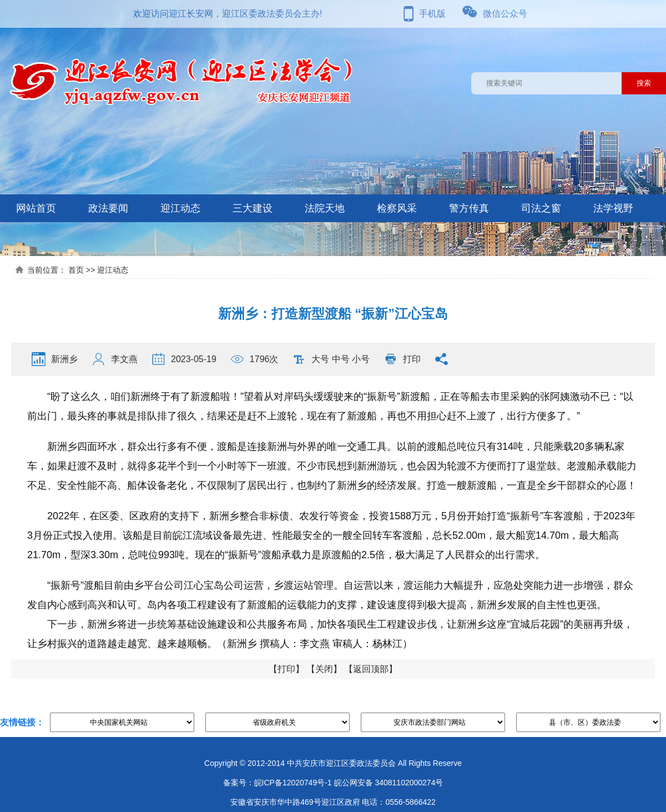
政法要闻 (108, 208)
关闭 (324, 669)
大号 (320, 359)
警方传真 (469, 208)
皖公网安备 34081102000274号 (389, 783)
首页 (76, 270)
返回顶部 (371, 669)
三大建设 (253, 208)
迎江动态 (180, 208)
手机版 (432, 14)
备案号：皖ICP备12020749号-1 (277, 783)
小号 (361, 359)
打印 (412, 359)
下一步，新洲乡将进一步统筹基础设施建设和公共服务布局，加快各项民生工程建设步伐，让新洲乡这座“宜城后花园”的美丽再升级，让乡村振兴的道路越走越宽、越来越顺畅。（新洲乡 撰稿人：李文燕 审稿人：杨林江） (330, 634)
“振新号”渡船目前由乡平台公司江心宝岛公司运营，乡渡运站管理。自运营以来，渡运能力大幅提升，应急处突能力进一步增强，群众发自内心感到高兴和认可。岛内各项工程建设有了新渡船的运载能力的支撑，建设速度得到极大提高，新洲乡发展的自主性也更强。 (330, 595)
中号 (341, 359)
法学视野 (613, 208)
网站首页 (36, 208)
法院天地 (325, 208)
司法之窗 (541, 208)
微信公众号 (505, 14)
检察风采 (397, 208)
